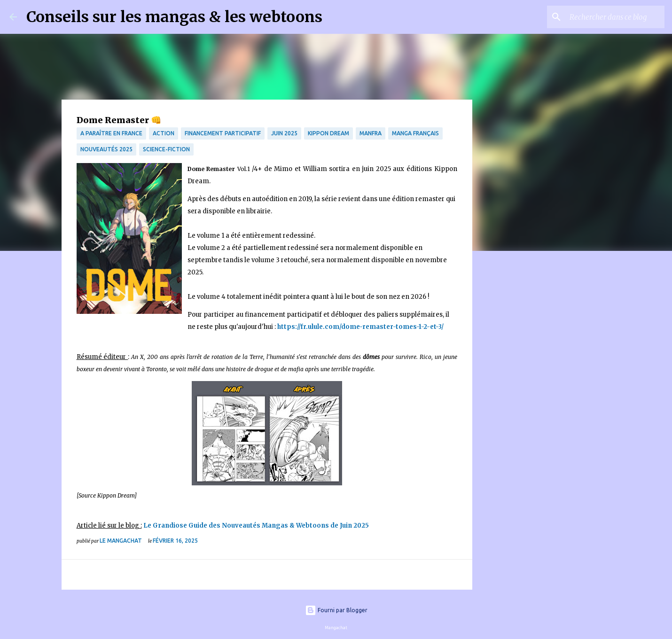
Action (164, 133)
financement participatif (223, 133)
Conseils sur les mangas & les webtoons (174, 17)
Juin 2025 (284, 133)
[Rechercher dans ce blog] (615, 17)
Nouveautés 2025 (106, 149)
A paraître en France (111, 133)
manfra (371, 133)
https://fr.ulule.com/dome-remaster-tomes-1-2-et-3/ (360, 327)
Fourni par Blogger (336, 610)
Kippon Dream (328, 133)
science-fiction (166, 149)
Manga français (415, 133)
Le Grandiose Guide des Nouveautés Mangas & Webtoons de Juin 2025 (256, 526)
